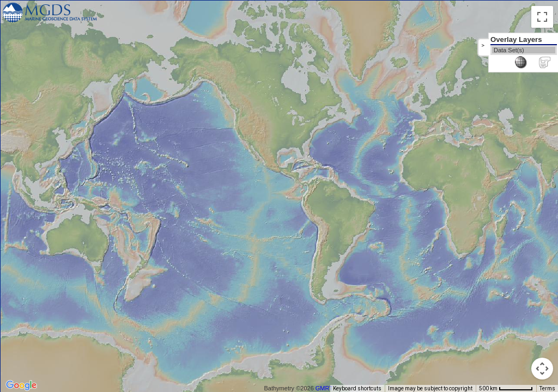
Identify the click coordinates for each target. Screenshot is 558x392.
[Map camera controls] (542, 369)
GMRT (324, 388)
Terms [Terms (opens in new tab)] (547, 388)
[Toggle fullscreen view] (542, 17)
